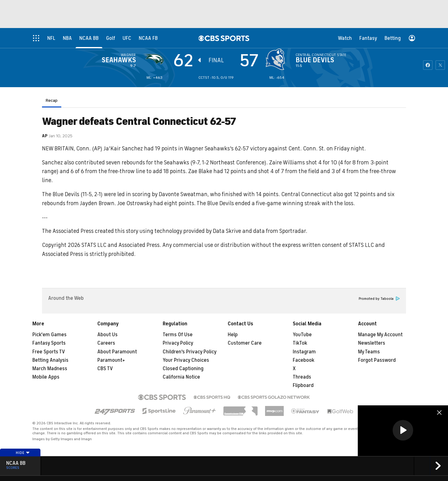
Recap (52, 100)
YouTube (302, 335)
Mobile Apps (46, 377)
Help (233, 335)
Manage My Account (380, 335)
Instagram (304, 352)
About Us (107, 335)
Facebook (303, 360)
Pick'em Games (49, 335)
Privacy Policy (178, 343)
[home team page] (277, 59)
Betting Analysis (50, 360)
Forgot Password (377, 360)
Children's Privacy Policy (190, 352)
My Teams (369, 352)
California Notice (181, 377)
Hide (23, 453)
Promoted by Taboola (379, 299)
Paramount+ (111, 360)
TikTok (300, 343)
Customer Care (245, 343)
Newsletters (372, 343)
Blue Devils (315, 60)
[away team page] (155, 59)
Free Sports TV (49, 352)
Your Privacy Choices (186, 360)
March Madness (50, 369)
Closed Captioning (183, 369)
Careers (106, 343)
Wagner (128, 55)
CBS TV (105, 369)
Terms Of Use (178, 335)
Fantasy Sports (49, 343)
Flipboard (303, 385)
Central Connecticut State (321, 55)
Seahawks (119, 60)
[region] (403, 431)
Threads (302, 377)
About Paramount (117, 352)
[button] (403, 430)
